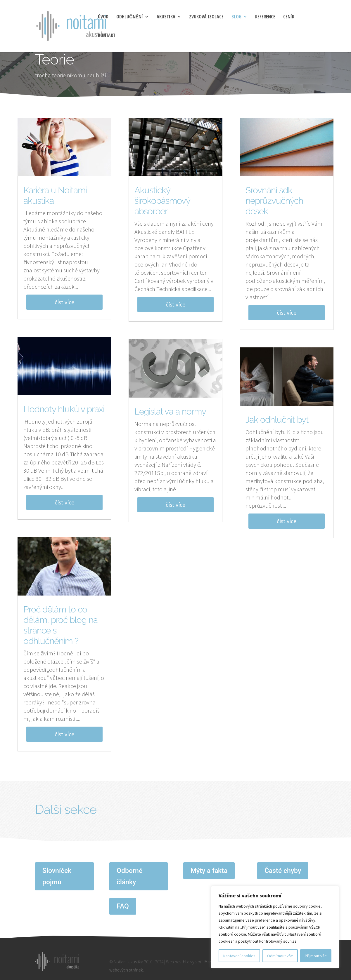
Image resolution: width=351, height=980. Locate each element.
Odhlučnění (130, 17)
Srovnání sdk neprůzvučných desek (274, 201)
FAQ (123, 906)
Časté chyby (283, 871)
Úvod (103, 17)
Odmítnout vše (280, 956)
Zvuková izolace (206, 17)
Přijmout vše (316, 956)
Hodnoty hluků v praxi (64, 409)
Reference (265, 17)
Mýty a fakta (209, 871)
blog (236, 17)
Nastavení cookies (239, 956)
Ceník (289, 17)
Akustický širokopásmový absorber (162, 201)
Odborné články (129, 876)
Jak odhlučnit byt (277, 420)
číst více (64, 302)
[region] (275, 927)
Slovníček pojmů (57, 876)
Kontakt (107, 36)
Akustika (166, 17)
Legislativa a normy (170, 411)
